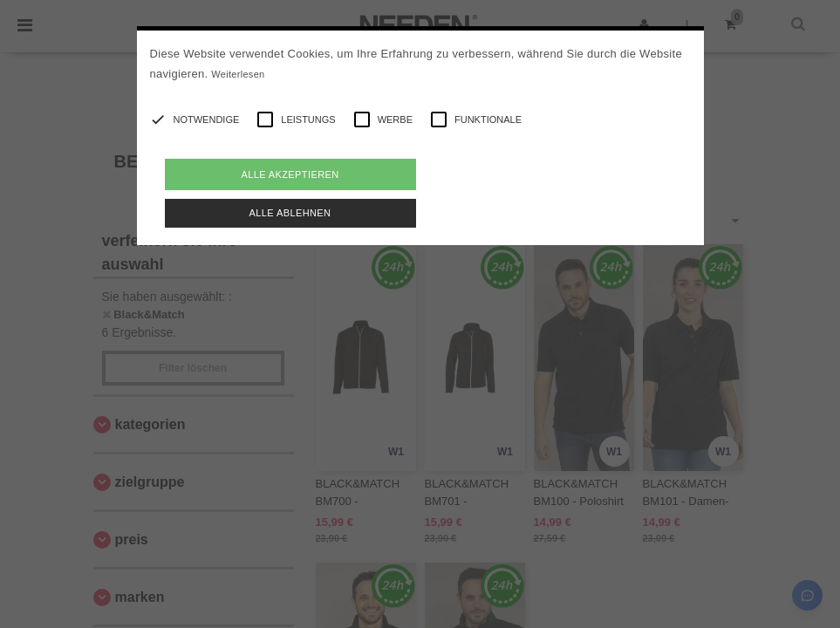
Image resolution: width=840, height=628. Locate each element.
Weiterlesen (238, 74)
